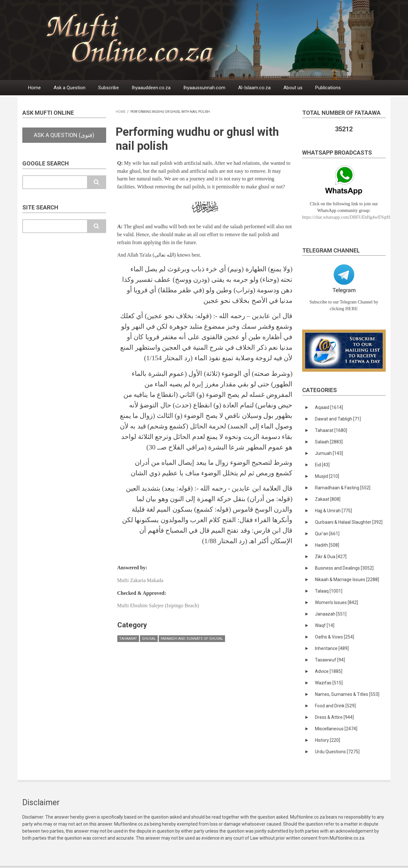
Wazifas (329, 683)
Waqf (325, 625)
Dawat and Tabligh (338, 419)
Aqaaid (329, 407)
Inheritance (332, 648)
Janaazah (331, 614)
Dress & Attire (334, 717)
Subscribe (109, 88)
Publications (328, 88)
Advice (329, 671)
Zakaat (328, 499)
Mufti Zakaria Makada (140, 580)
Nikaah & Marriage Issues (347, 580)
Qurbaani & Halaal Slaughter (349, 522)
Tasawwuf (330, 660)
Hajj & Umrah (333, 511)
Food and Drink (335, 706)
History (328, 740)
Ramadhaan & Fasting (343, 488)
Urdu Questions (337, 752)
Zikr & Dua (331, 557)
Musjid (327, 476)
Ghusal (149, 639)
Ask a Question (69, 88)
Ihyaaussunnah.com (204, 88)
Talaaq (329, 591)
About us (293, 88)
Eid (322, 465)
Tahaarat (128, 639)
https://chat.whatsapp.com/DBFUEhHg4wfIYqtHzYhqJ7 (353, 217)
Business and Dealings (344, 568)
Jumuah (329, 453)
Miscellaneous (336, 729)
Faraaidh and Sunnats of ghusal (192, 639)
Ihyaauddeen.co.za (151, 88)
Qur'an (327, 534)
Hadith (327, 545)
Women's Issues (336, 602)
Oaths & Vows (335, 637)
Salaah (329, 442)
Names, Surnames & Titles (347, 694)
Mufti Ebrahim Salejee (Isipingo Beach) (158, 605)
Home (34, 88)
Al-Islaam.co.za (254, 88)
